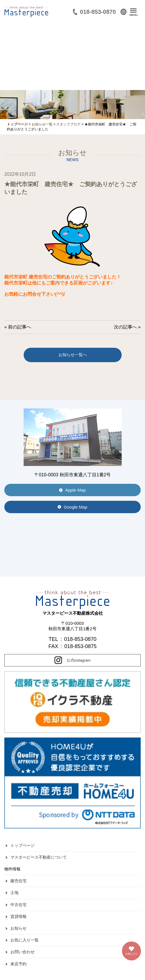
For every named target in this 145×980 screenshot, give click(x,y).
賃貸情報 (18, 916)
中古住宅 (18, 905)
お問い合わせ (22, 952)
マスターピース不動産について (39, 857)
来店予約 (18, 964)
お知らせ (18, 928)
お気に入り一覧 (25, 940)
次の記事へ (125, 327)
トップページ (22, 845)
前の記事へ (20, 327)
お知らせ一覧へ (73, 355)
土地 (14, 893)
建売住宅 (18, 881)
